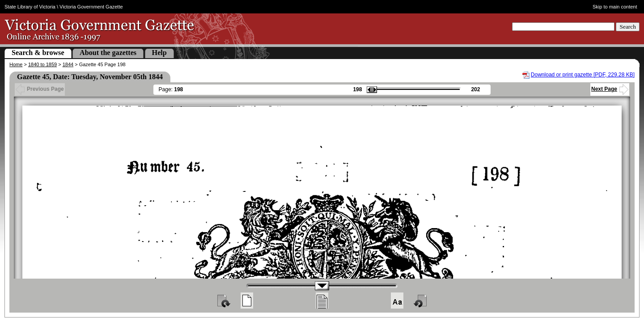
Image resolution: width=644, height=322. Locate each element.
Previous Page (40, 89)
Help (159, 53)
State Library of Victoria (30, 7)
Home (16, 64)
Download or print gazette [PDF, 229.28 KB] (583, 75)
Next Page (610, 89)
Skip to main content (615, 7)
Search (628, 27)
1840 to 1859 (42, 64)
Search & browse (38, 53)
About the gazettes (108, 53)
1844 (68, 64)
